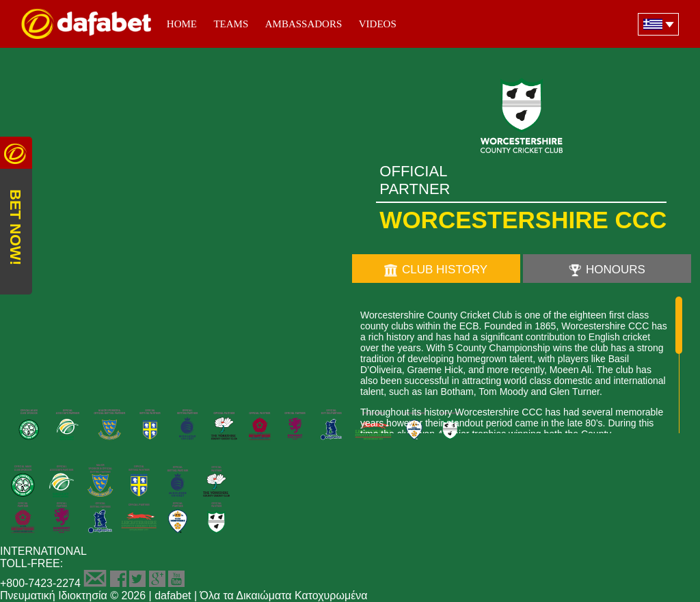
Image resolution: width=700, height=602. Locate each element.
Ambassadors (304, 24)
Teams (231, 24)
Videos (378, 24)
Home (182, 24)
